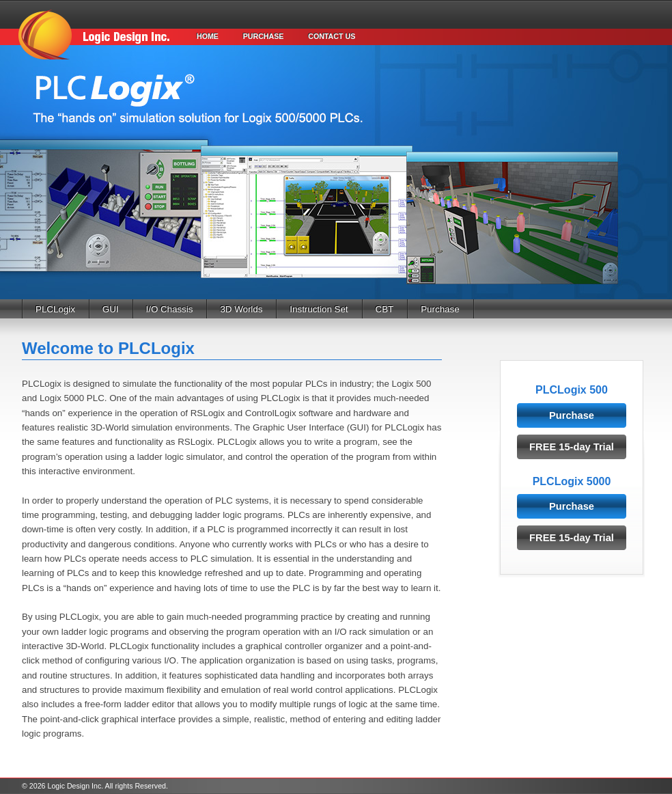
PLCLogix (55, 309)
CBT (385, 309)
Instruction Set (319, 309)
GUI (111, 309)
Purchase (264, 36)
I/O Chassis (170, 309)
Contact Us (332, 36)
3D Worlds (241, 309)
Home (208, 36)
